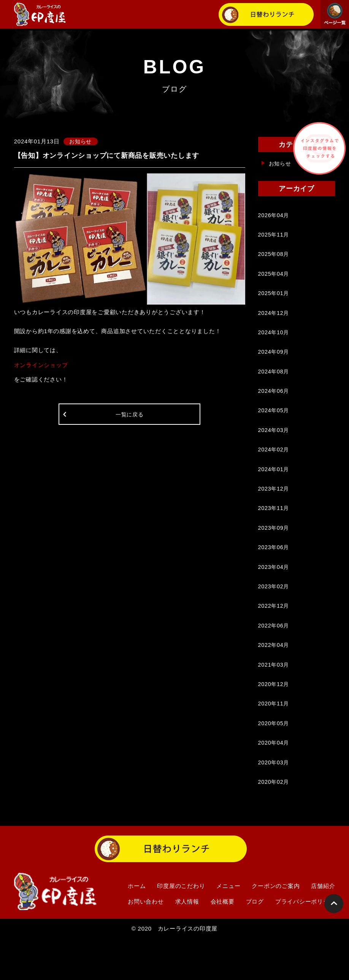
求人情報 (187, 943)
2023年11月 (274, 530)
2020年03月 (274, 801)
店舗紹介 (323, 927)
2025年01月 (274, 299)
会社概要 (223, 943)
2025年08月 (274, 258)
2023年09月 (274, 550)
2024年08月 (274, 383)
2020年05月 (274, 760)
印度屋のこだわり (181, 927)
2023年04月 (274, 592)
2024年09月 (274, 362)
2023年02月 (274, 613)
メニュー (228, 927)
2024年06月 (274, 404)
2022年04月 (274, 676)
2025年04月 (274, 279)
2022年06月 (274, 655)
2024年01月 (274, 488)
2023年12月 (274, 509)
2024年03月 (274, 446)
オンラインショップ (41, 365)
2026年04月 (274, 216)
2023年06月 (274, 571)
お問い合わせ (146, 943)
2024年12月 (274, 320)
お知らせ (281, 163)
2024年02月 (274, 467)
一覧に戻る (129, 417)
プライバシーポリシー (305, 943)
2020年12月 (274, 718)
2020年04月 (274, 781)
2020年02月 (274, 822)
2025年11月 (274, 237)
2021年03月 (274, 697)
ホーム (137, 927)
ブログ (255, 943)
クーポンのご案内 (276, 927)
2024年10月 (274, 341)
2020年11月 (274, 739)
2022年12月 (274, 634)
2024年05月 (274, 425)
